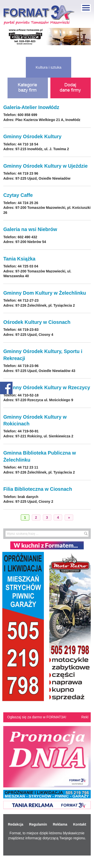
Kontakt (79, 824)
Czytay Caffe (18, 195)
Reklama (60, 824)
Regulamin (38, 824)
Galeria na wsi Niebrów (30, 229)
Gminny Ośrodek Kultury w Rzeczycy (47, 387)
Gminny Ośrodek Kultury (32, 136)
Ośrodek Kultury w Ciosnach (37, 322)
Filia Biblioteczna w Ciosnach (38, 489)
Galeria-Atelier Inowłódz (31, 107)
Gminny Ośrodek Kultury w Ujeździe (45, 166)
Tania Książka (19, 259)
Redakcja (15, 824)
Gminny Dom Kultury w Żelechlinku (45, 293)
